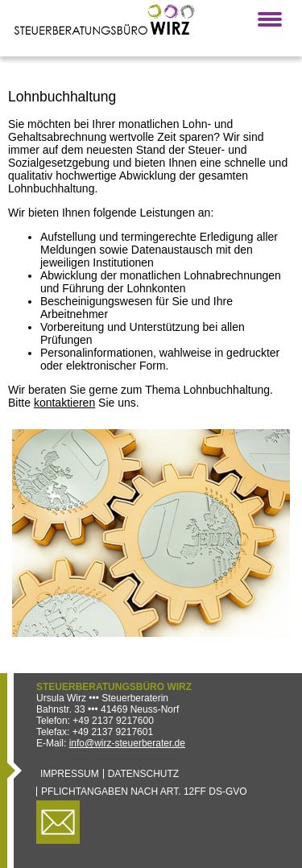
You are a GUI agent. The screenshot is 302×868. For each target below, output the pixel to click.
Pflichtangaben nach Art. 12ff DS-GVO (144, 792)
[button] (270, 19)
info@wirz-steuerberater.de (127, 743)
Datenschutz (143, 774)
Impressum (70, 774)
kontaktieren (64, 403)
